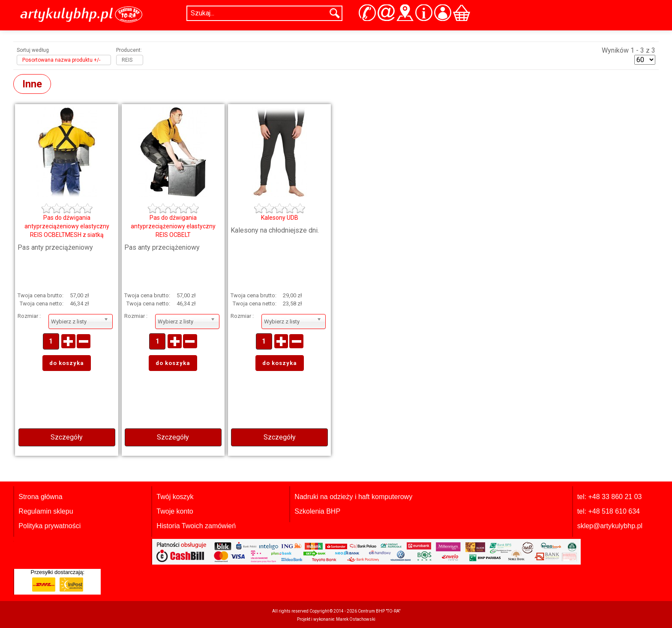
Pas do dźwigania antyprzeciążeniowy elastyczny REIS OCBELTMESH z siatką (67, 226)
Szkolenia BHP (317, 511)
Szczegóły (67, 437)
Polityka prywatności (49, 526)
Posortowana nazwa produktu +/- (61, 60)
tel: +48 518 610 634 (609, 511)
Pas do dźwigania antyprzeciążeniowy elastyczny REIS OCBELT (173, 226)
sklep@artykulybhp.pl (610, 526)
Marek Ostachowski (356, 619)
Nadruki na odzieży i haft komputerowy (353, 497)
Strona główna (40, 497)
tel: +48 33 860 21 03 (610, 497)
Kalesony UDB (280, 218)
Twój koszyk (175, 497)
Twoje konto (175, 511)
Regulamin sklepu (46, 511)
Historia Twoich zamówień (196, 526)
